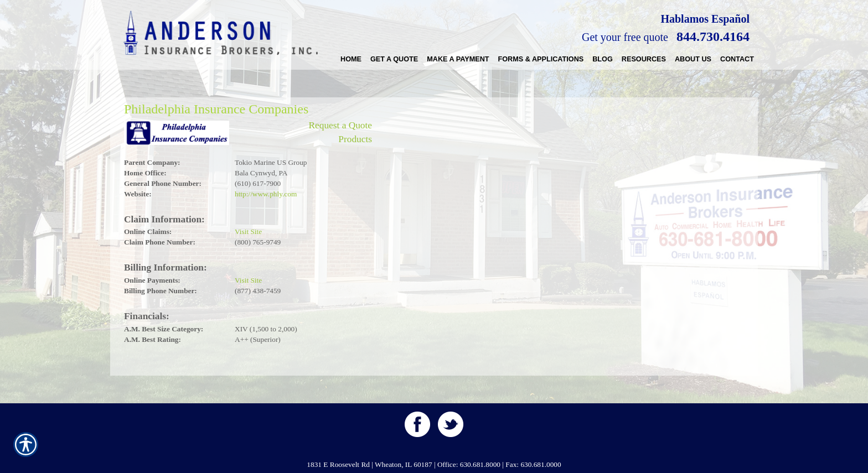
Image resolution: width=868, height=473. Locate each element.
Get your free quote (625, 37)
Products (355, 139)
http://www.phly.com (266, 194)
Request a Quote (340, 125)
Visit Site (248, 232)
